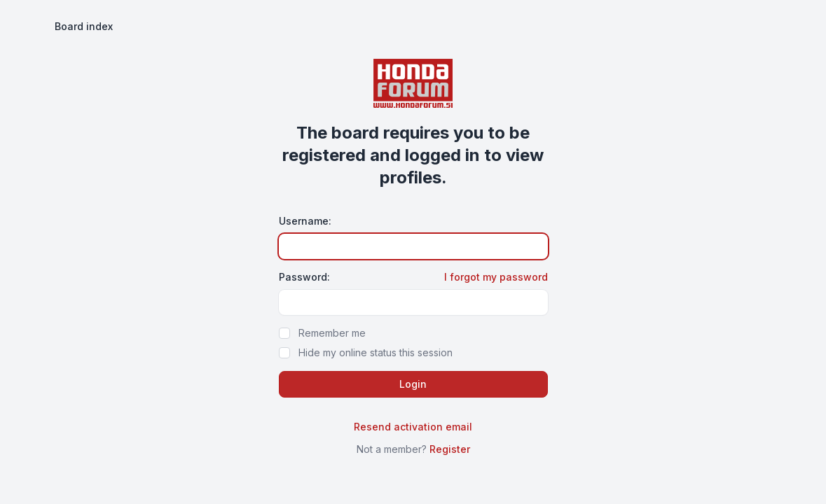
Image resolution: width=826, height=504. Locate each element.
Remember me (332, 333)
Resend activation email (413, 427)
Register (450, 449)
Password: (304, 277)
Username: (305, 221)
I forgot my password (496, 277)
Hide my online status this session (376, 352)
